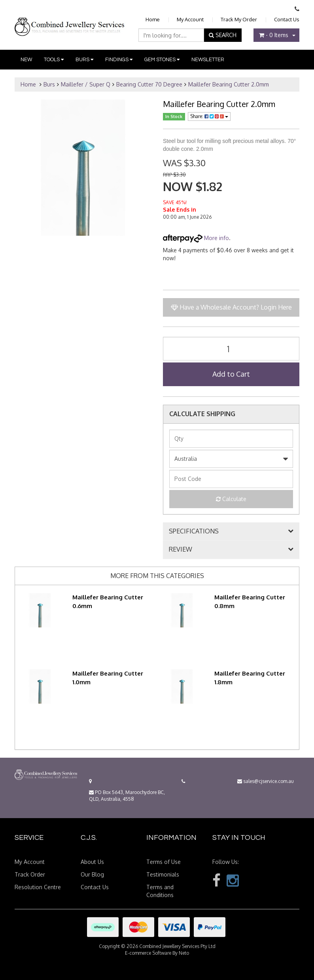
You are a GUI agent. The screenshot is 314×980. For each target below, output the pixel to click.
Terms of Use (164, 862)
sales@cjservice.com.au (266, 781)
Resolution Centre (38, 887)
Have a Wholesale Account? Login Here (231, 307)
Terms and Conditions (160, 891)
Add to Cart (231, 374)
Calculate (231, 499)
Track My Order (239, 19)
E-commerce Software (148, 953)
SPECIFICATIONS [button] (194, 531)
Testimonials (163, 874)
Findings (119, 60)
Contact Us (287, 19)
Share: (209, 116)
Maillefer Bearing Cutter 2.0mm (229, 84)
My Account (190, 19)
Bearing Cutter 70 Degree (149, 84)
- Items (274, 35)
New (26, 60)
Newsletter (208, 60)
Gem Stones (162, 60)
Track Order (30, 874)
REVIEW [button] (181, 550)
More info (196, 238)
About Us (92, 862)
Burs (84, 60)
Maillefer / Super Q (86, 84)
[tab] (231, 531)
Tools (54, 60)
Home (153, 19)
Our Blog (92, 874)
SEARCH (223, 35)
